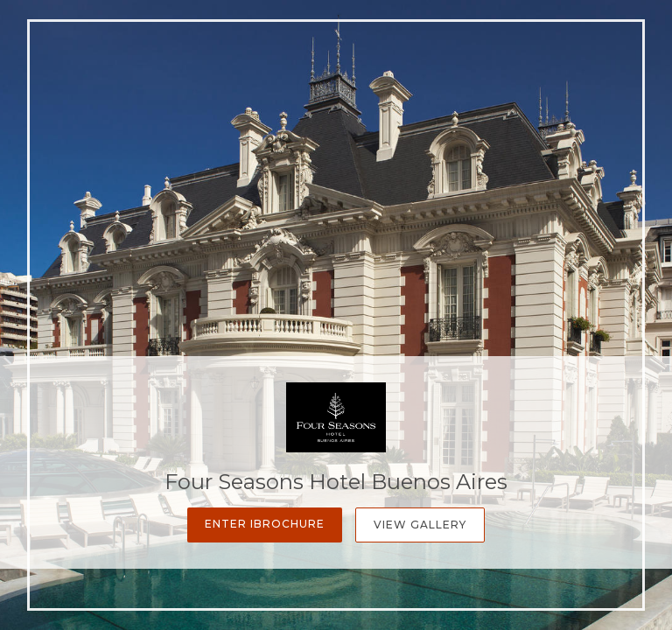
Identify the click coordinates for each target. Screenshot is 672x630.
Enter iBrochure (265, 524)
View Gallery (420, 525)
